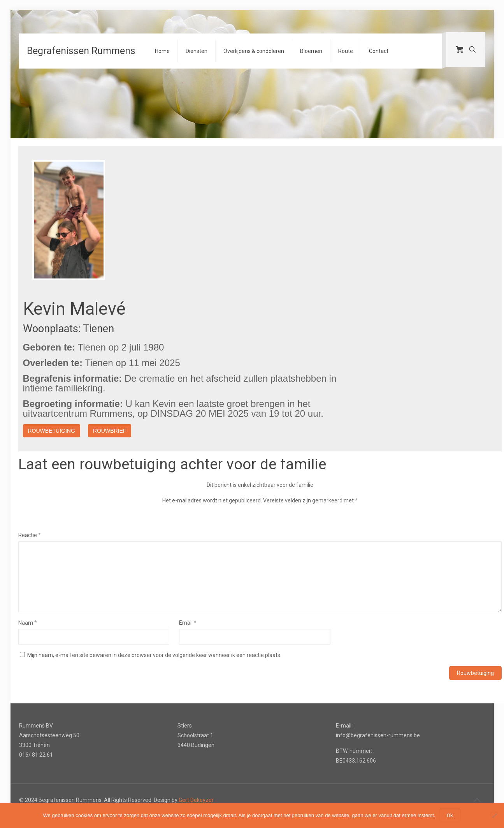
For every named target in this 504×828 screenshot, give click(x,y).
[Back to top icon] (477, 800)
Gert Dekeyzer (196, 800)
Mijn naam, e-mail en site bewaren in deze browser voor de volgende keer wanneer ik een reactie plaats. (154, 655)
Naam (28, 623)
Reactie (30, 535)
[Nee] (494, 816)
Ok (450, 815)
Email (188, 623)
